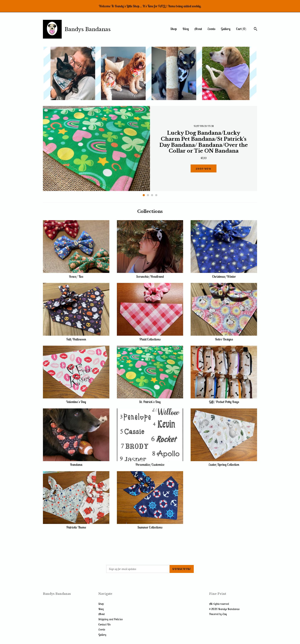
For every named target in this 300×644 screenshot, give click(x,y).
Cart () (241, 29)
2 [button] (148, 195)
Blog (186, 29)
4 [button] (156, 195)
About (198, 29)
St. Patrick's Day (150, 399)
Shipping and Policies (110, 619)
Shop (174, 29)
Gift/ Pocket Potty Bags (224, 399)
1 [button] (144, 195)
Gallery (226, 29)
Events (211, 29)
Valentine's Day (76, 399)
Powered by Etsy (218, 614)
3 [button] (152, 195)
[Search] (256, 29)
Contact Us (104, 624)
